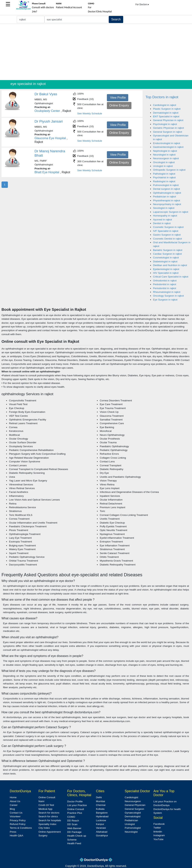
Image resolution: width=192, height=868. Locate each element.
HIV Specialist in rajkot (166, 273)
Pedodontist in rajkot (165, 284)
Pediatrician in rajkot (164, 197)
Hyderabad (102, 816)
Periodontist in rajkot (165, 288)
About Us (15, 801)
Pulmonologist (133, 828)
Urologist (130, 824)
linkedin (158, 832)
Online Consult (47, 797)
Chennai (101, 805)
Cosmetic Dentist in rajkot (167, 239)
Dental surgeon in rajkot (166, 189)
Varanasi (101, 828)
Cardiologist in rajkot (165, 105)
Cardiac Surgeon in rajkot (167, 254)
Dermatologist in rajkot (166, 113)
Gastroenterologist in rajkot (168, 147)
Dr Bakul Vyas (46, 94)
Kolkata (100, 809)
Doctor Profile (75, 801)
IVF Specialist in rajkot (166, 231)
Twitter (157, 828)
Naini (41, 801)
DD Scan (72, 824)
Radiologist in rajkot (164, 181)
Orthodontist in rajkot (165, 281)
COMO (71, 817)
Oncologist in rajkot (164, 162)
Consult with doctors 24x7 (43, 8)
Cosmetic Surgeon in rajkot (168, 227)
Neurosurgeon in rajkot (166, 158)
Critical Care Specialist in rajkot (171, 277)
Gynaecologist (133, 813)
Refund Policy (18, 824)
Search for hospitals (50, 820)
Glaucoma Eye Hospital (50, 138)
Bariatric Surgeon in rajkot (168, 250)
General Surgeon (134, 809)
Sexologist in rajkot (164, 208)
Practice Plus (75, 813)
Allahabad (102, 832)
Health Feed (74, 843)
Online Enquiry (119, 105)
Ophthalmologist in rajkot (167, 193)
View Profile (118, 98)
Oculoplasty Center (47, 111)
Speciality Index (47, 824)
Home (13, 797)
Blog (12, 809)
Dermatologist (133, 816)
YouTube (158, 839)
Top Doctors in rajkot (162, 97)
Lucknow (101, 820)
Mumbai (100, 801)
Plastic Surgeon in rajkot (167, 109)
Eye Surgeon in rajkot (165, 300)
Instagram (159, 835)
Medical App (45, 809)
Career (14, 805)
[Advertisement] (96, 52)
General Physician (135, 805)
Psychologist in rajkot (165, 124)
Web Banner (74, 828)
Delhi (99, 797)
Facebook (159, 824)
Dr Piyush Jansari (49, 121)
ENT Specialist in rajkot (166, 116)
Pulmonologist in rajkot (166, 185)
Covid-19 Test (46, 805)
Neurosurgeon (133, 801)
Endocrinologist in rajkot (166, 143)
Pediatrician (131, 820)
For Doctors (142, 4)
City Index (44, 828)
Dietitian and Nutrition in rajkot (170, 265)
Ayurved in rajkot (162, 220)
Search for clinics (48, 816)
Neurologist (131, 832)
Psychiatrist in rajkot (164, 177)
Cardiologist (131, 797)
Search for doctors (49, 813)
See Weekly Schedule (90, 113)
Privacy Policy (18, 820)
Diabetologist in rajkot (165, 261)
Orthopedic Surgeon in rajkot (169, 170)
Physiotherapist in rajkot (166, 200)
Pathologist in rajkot (164, 174)
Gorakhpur (102, 836)
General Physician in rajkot (168, 120)
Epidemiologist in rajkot (166, 269)
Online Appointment (50, 832)
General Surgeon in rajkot (168, 132)
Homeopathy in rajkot (165, 216)
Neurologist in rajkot (164, 155)
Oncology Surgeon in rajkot (168, 296)
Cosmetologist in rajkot (166, 258)
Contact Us (16, 813)
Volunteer (15, 816)
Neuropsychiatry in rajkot (167, 204)
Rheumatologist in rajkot (167, 292)
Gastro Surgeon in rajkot (167, 235)
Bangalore (102, 813)
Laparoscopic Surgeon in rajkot (171, 212)
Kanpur (100, 824)
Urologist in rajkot (163, 166)
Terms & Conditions (21, 828)
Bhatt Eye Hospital (47, 172)
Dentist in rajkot (162, 223)
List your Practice (77, 805)
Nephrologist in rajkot (165, 151)
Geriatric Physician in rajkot (168, 128)
